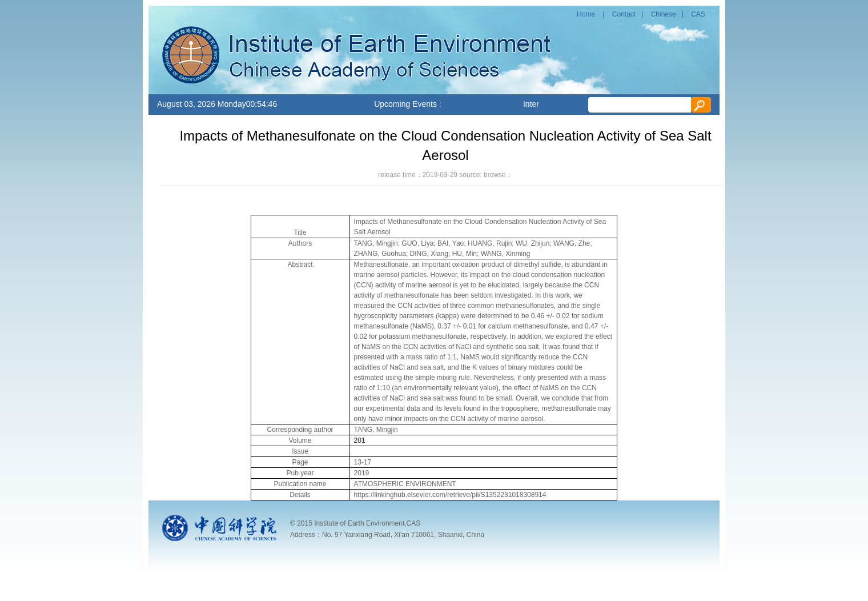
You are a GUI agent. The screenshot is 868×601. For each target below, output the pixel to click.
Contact (624, 14)
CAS (698, 14)
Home (586, 14)
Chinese (664, 14)
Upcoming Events (405, 104)
